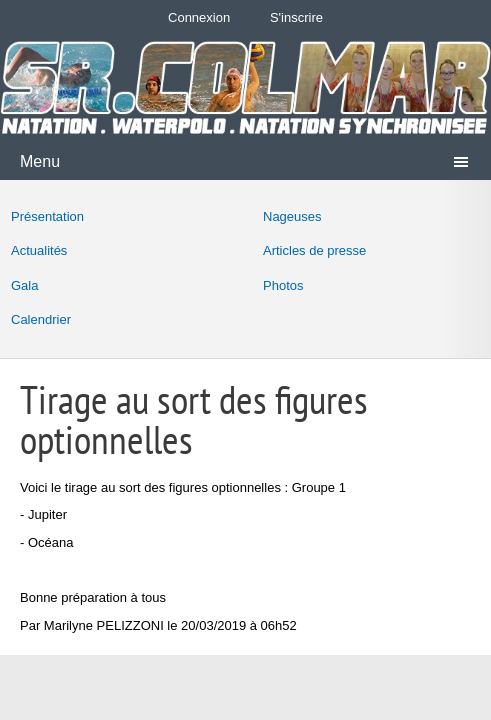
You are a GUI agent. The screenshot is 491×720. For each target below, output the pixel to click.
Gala (24, 285)
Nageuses (292, 216)
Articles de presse (314, 250)
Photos (283, 285)
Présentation (47, 216)
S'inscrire (296, 17)
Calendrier (41, 319)
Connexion (199, 17)
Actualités (39, 250)
